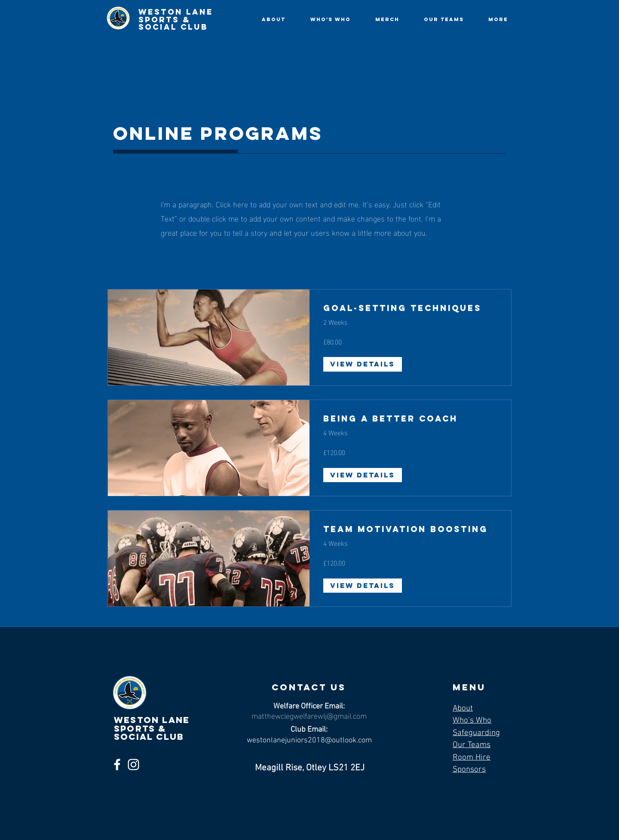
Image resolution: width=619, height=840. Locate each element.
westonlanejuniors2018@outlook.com (309, 740)
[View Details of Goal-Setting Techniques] (363, 364)
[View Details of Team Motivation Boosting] (363, 586)
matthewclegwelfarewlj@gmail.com (309, 715)
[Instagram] (133, 765)
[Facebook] (117, 765)
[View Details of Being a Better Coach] (363, 475)
